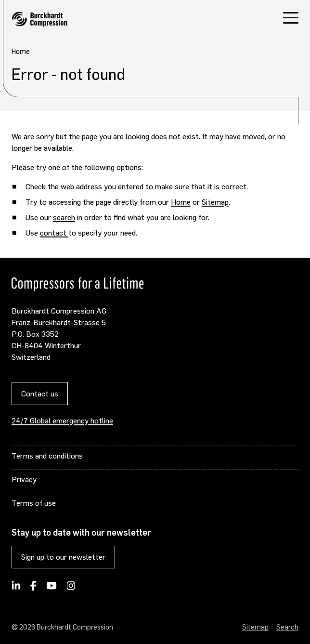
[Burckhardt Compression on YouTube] (52, 589)
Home (181, 202)
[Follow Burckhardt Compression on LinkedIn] (16, 589)
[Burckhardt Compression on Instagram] (71, 589)
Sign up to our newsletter (63, 557)
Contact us (40, 393)
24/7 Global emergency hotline (62, 420)
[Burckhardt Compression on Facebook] (33, 589)
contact (54, 232)
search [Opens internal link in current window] (64, 217)
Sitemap (215, 202)
